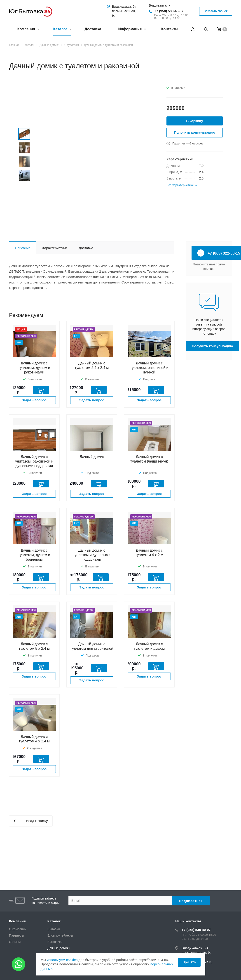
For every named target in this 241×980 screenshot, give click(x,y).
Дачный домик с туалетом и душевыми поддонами (92, 555)
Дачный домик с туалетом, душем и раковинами (34, 368)
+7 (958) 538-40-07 (169, 11)
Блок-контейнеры (60, 935)
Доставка (93, 29)
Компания (28, 30)
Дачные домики (59, 948)
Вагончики (55, 942)
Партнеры (16, 935)
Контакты (170, 29)
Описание (23, 248)
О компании (18, 929)
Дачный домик (92, 457)
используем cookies (62, 960)
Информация (132, 30)
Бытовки (54, 929)
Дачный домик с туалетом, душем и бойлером (34, 555)
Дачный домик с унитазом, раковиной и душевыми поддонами (34, 461)
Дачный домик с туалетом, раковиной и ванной (149, 368)
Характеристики (55, 248)
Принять (189, 962)
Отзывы (15, 942)
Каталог (62, 30)
